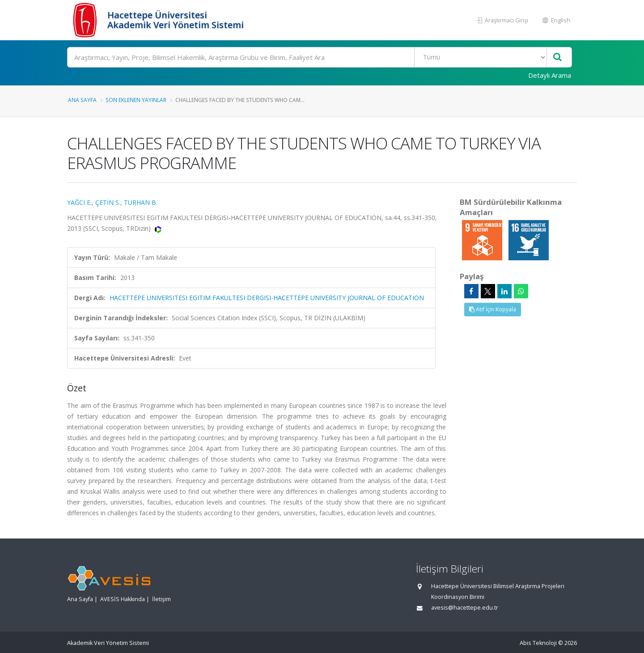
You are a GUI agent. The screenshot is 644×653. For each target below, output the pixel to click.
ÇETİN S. (108, 202)
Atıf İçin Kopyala (493, 309)
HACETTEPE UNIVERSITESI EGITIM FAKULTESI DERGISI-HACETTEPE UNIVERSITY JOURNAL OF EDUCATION (267, 298)
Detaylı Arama (550, 75)
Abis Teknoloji (538, 643)
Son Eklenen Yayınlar (136, 100)
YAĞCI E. (79, 202)
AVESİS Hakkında (123, 599)
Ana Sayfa (82, 100)
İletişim (161, 599)
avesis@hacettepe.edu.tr (465, 608)
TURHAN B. (141, 202)
